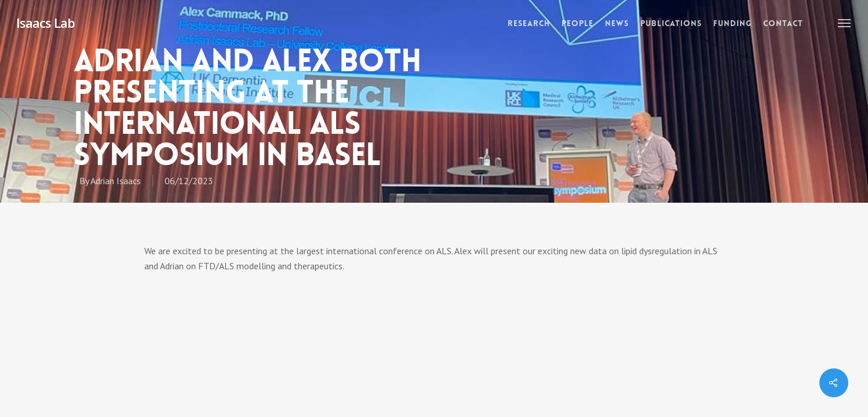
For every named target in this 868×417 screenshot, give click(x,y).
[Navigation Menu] (845, 23)
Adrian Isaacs (116, 181)
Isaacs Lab (45, 23)
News (617, 23)
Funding (732, 23)
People (577, 23)
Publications (671, 23)
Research (529, 23)
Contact (783, 23)
